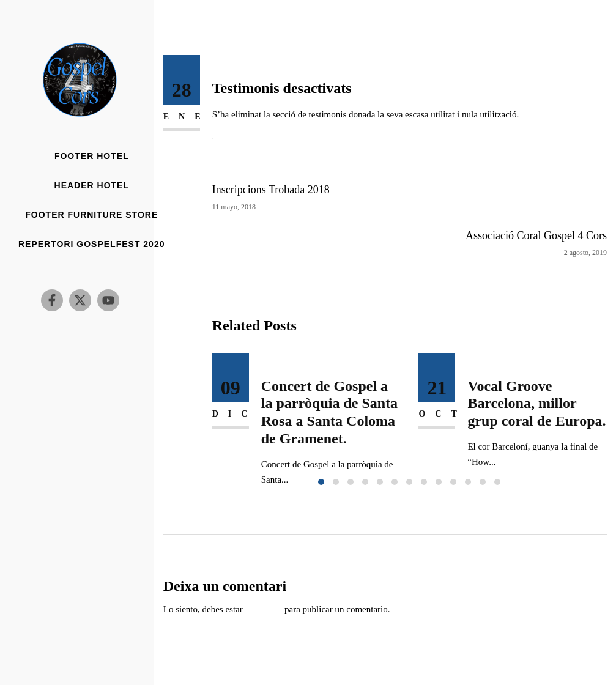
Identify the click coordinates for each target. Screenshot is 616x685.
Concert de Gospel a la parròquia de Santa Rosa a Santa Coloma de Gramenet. (329, 412)
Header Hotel (92, 186)
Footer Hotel (92, 156)
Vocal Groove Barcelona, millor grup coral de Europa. (536, 404)
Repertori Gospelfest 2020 (91, 244)
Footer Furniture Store (91, 215)
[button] (321, 482)
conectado (263, 609)
